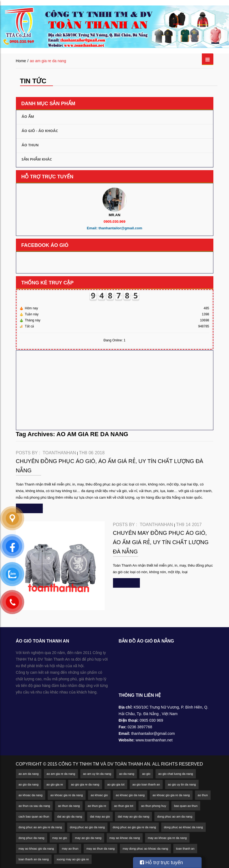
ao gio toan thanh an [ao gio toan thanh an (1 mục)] (146, 784)
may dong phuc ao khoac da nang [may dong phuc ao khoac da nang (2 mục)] (145, 849)
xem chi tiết (27, 508)
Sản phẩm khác (37, 160)
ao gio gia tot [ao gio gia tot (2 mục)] (116, 784)
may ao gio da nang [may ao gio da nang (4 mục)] (88, 838)
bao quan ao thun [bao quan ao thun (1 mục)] (186, 806)
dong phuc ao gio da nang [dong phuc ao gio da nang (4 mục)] (87, 827)
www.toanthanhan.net (154, 740)
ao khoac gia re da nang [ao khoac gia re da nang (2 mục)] (67, 795)
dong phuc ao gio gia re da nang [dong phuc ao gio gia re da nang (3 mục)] (134, 827)
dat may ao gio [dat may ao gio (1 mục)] (100, 816)
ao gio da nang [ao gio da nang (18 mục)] (29, 784)
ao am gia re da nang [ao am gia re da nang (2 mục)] (61, 774)
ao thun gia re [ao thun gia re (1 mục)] (97, 806)
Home (21, 61)
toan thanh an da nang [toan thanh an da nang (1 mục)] (34, 859)
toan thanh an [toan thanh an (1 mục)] (185, 849)
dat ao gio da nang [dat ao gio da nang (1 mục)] (70, 816)
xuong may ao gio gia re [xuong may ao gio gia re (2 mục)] (73, 859)
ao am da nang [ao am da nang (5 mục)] (29, 774)
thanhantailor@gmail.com (153, 733)
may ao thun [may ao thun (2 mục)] (70, 849)
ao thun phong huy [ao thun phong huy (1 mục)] (154, 806)
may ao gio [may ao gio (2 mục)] (60, 838)
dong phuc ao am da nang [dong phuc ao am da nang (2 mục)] (175, 816)
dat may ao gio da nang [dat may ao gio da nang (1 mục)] (133, 816)
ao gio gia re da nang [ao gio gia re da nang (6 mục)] (85, 784)
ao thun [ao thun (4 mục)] (203, 795)
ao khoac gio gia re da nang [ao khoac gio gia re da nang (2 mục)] (171, 795)
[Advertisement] (115, 390)
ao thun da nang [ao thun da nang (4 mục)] (69, 806)
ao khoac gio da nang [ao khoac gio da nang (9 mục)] (130, 795)
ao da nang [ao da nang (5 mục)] (127, 774)
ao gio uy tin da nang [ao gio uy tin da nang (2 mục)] (182, 784)
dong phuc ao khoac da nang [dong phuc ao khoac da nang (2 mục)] (183, 827)
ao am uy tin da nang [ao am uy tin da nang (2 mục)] (97, 774)
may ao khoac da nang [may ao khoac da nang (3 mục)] (125, 838)
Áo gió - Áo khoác (40, 131)
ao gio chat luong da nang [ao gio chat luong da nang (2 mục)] (176, 774)
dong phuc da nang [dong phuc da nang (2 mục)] (32, 838)
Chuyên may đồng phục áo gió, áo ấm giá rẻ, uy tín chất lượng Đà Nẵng (161, 542)
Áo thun (30, 145)
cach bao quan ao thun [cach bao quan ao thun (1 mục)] (34, 816)
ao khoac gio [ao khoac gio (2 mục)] (99, 795)
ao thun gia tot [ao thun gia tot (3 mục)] (124, 806)
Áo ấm (28, 117)
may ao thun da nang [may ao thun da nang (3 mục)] (101, 849)
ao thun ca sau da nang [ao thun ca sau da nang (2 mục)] (34, 806)
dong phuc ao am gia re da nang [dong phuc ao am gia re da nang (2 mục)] (40, 827)
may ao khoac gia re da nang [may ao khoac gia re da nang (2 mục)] (167, 838)
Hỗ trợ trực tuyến (161, 863)
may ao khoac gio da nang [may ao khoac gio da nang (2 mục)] (36, 849)
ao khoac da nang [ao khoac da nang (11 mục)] (31, 795)
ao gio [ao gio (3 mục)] (146, 774)
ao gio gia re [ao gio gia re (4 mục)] (55, 784)
